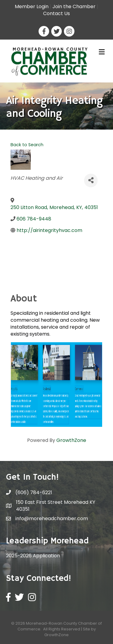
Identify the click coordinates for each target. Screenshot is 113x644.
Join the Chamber (74, 6)
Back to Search (27, 145)
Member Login (32, 6)
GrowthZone (71, 440)
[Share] (91, 180)
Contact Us (56, 13)
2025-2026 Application (33, 556)
